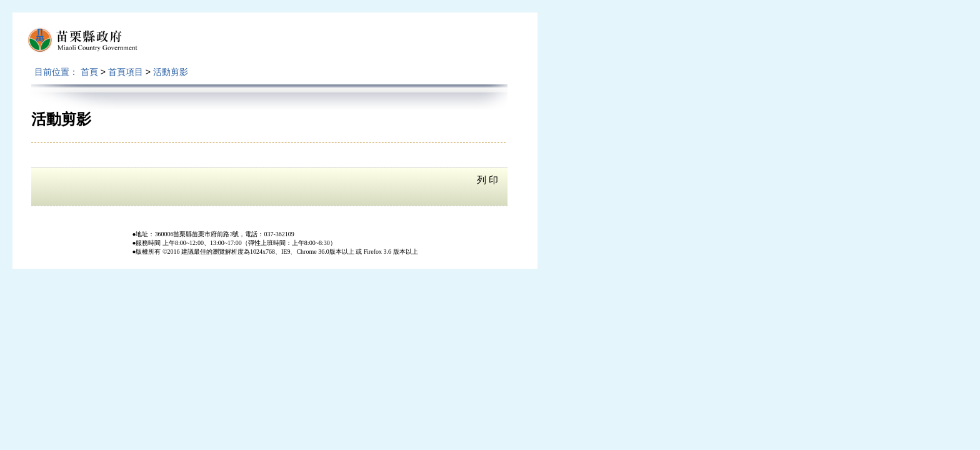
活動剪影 (171, 72)
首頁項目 (126, 72)
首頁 (89, 72)
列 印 (487, 180)
